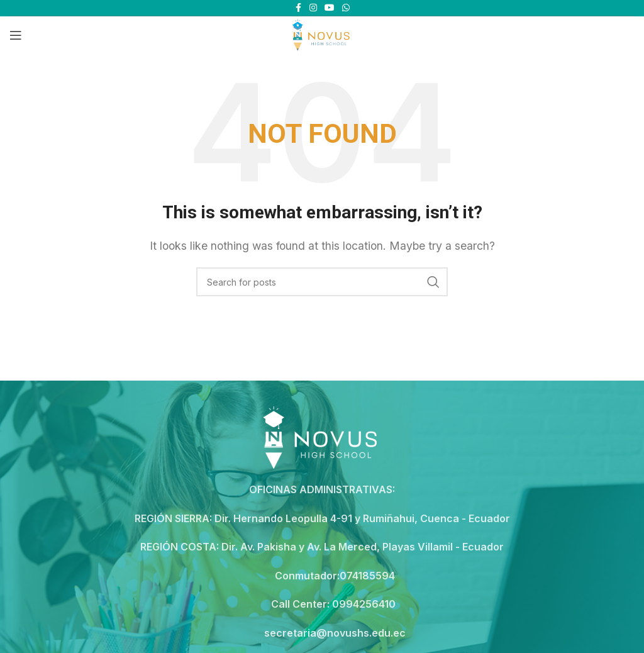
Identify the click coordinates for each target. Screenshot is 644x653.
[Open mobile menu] (16, 35)
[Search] (322, 282)
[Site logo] (322, 34)
